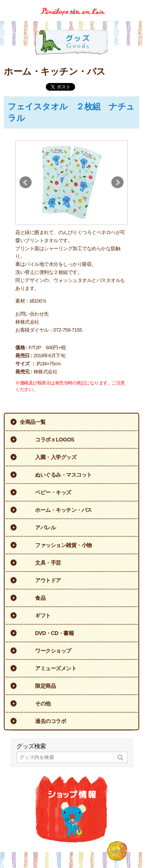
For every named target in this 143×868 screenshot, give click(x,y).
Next (117, 182)
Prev (26, 182)
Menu (134, 5)
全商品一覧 (33, 422)
